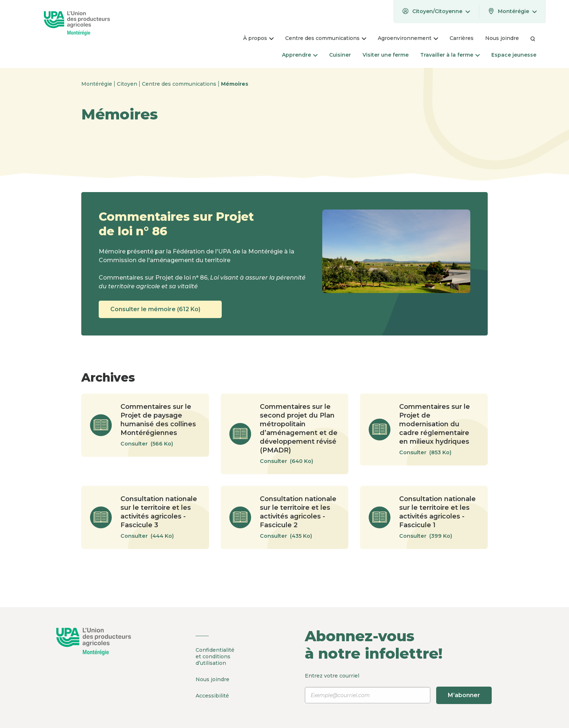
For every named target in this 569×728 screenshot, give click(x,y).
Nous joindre (212, 679)
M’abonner (464, 695)
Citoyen (128, 84)
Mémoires (235, 84)
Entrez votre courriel (398, 688)
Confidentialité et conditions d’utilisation (215, 656)
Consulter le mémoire (160, 309)
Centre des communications (180, 84)
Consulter (150, 444)
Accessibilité (212, 696)
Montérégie (97, 84)
